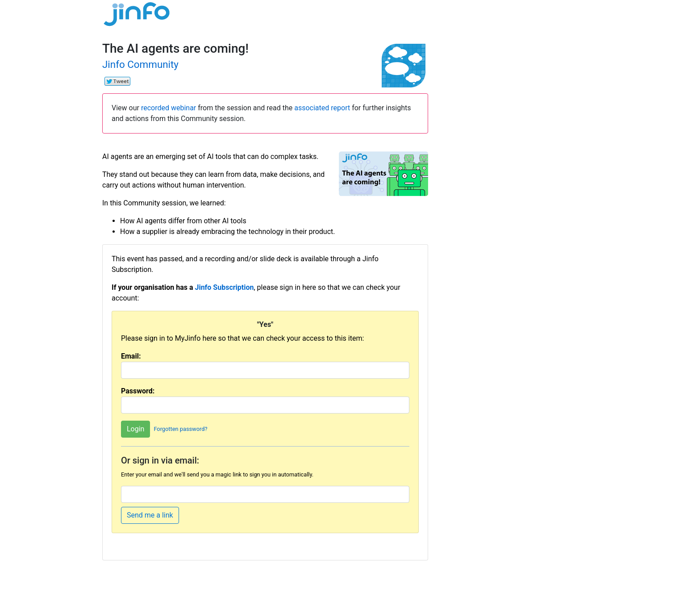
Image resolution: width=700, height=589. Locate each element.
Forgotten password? (180, 429)
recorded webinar (169, 108)
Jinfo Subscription (224, 287)
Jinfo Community (140, 64)
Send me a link (150, 515)
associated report (322, 108)
